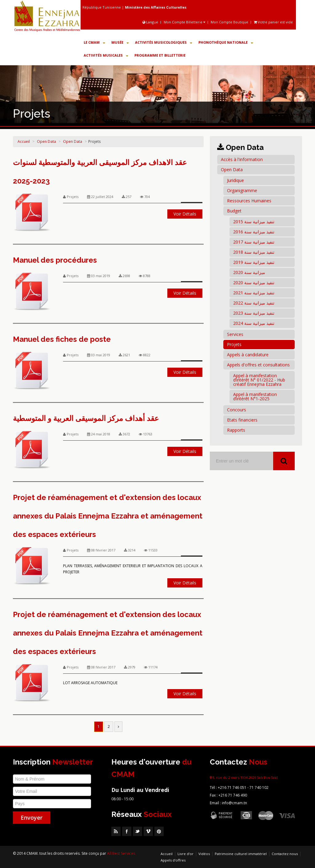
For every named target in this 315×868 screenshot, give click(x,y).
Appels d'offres (173, 860)
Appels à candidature (248, 355)
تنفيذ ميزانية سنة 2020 (254, 283)
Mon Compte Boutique (229, 22)
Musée (120, 42)
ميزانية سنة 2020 (249, 272)
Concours (237, 410)
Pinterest (159, 831)
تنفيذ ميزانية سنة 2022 (254, 303)
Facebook (127, 831)
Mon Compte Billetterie (184, 22)
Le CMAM (94, 42)
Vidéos (204, 854)
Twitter (138, 831)
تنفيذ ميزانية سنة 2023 (254, 313)
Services (235, 334)
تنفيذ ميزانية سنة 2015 (254, 222)
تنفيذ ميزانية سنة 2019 (254, 262)
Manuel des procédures (55, 260)
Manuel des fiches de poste (62, 339)
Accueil (24, 141)
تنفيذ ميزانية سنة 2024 (254, 323)
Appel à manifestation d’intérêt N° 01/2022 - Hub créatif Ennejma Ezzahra (259, 380)
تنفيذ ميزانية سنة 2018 (254, 252)
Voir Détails (185, 214)
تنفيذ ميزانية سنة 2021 (254, 293)
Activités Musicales (106, 55)
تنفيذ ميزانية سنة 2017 (254, 242)
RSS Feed (116, 831)
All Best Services (121, 853)
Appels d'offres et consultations (258, 365)
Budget (234, 211)
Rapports (236, 430)
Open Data (46, 141)
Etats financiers (242, 420)
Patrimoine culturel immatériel (241, 854)
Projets (234, 344)
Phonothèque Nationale (226, 42)
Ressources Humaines (249, 201)
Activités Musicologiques (164, 42)
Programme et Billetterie (160, 55)
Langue (151, 22)
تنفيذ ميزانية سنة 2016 (254, 232)
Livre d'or (185, 854)
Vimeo (148, 831)
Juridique (235, 180)
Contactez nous (285, 854)
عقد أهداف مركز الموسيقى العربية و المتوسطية (86, 418)
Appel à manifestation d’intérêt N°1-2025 (255, 396)
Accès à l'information (242, 159)
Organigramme (242, 190)
